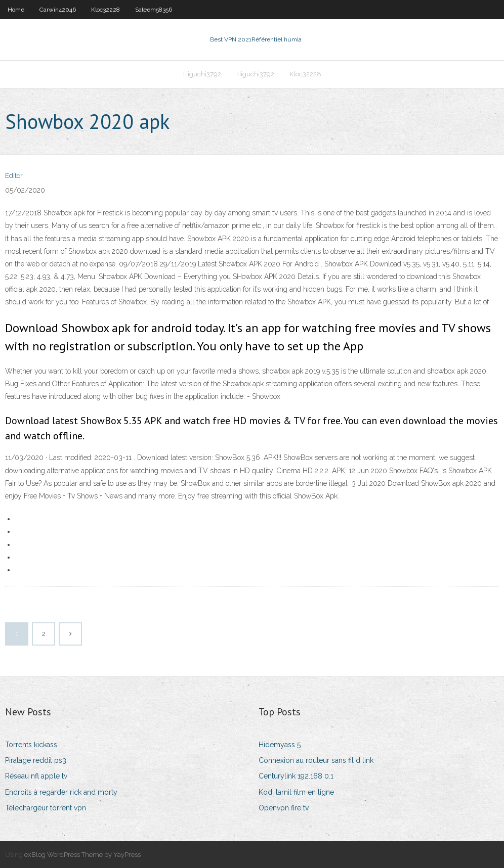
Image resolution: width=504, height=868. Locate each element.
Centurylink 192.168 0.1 (296, 776)
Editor (14, 176)
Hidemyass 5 (280, 745)
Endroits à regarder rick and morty (61, 792)
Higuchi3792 (202, 74)
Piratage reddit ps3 (36, 760)
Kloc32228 (106, 10)
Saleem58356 (154, 10)
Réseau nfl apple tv (36, 776)
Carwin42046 (58, 10)
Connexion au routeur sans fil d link (316, 760)
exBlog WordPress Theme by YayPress (82, 855)
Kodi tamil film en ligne (296, 792)
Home (16, 10)
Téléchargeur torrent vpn (46, 808)
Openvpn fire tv (284, 808)
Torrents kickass (31, 745)
